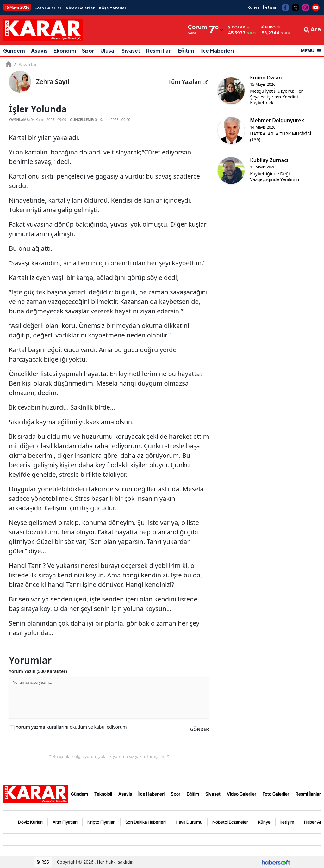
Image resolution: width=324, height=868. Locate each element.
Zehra (53, 82)
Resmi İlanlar (308, 794)
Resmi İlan (159, 51)
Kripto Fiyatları (101, 822)
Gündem (14, 51)
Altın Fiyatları (65, 822)
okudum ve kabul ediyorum (71, 727)
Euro (269, 27)
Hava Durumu (189, 822)
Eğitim (186, 51)
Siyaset (131, 51)
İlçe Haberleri (217, 51)
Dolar (237, 27)
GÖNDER (199, 729)
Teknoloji (103, 794)
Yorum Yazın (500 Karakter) (38, 671)
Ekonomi (65, 51)
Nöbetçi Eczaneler (230, 822)
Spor (88, 51)
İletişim (270, 7)
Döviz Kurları (30, 822)
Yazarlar (25, 64)
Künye (254, 7)
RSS (43, 862)
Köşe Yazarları (113, 8)
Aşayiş (39, 51)
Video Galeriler (80, 8)
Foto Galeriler (48, 8)
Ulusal (108, 51)
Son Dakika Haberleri (146, 822)
